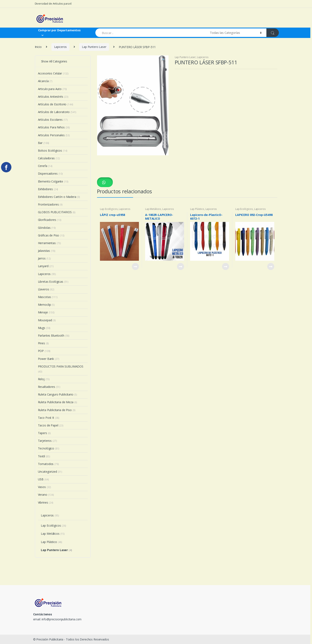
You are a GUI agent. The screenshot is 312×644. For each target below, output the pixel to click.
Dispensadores (50, 173)
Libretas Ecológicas (53, 282)
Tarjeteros (47, 441)
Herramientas (50, 243)
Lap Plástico (197, 209)
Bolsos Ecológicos (53, 150)
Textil (44, 456)
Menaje (46, 312)
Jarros (44, 258)
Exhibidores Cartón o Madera (59, 197)
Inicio (38, 47)
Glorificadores (50, 220)
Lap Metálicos (153, 209)
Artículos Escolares (53, 120)
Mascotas (48, 297)
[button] (105, 182)
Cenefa (45, 166)
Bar (44, 143)
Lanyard (46, 266)
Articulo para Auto (52, 89)
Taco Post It (49, 418)
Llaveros (46, 289)
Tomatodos (48, 464)
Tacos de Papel (51, 425)
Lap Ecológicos (109, 209)
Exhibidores (48, 189)
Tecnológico (49, 448)
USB (43, 479)
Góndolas (47, 228)
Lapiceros (61, 47)
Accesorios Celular (53, 73)
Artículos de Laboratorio (57, 112)
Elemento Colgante (53, 181)
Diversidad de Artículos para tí (53, 4)
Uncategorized (50, 472)
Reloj (44, 379)
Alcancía (45, 81)
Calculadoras (49, 158)
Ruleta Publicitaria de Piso (57, 410)
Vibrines (46, 502)
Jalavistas (47, 251)
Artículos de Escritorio (56, 104)
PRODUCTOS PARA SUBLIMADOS (61, 369)
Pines (43, 343)
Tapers (44, 433)
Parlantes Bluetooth (54, 335)
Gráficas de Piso (51, 235)
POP (44, 351)
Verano (46, 495)
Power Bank (49, 359)
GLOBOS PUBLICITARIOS (57, 212)
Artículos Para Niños (54, 127)
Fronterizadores (50, 204)
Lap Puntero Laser (94, 47)
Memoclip (46, 305)
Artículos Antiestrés (53, 97)
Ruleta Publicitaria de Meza (58, 402)
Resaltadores (49, 387)
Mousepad (47, 320)
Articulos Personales (54, 135)
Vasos (45, 487)
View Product (135, 267)
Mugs (44, 328)
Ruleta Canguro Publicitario (58, 394)
